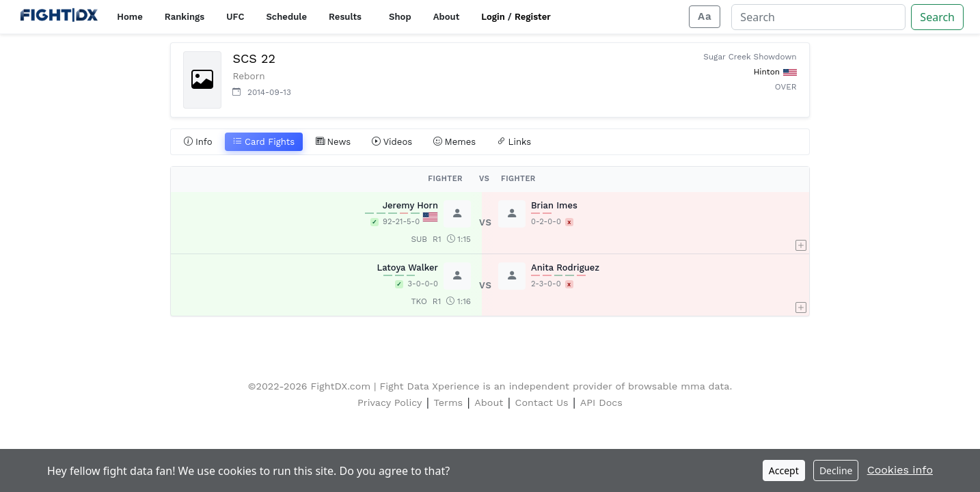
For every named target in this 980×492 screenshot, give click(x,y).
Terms (449, 402)
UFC (235, 17)
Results (345, 17)
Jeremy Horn (410, 205)
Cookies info (900, 470)
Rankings (185, 17)
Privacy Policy (390, 402)
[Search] (818, 17)
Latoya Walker (407, 268)
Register (533, 17)
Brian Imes (554, 205)
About (447, 17)
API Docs (601, 402)
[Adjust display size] (705, 17)
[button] (801, 223)
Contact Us (542, 402)
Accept (784, 470)
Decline (836, 470)
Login (493, 17)
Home (130, 17)
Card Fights (264, 142)
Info (198, 142)
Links (514, 142)
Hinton (767, 72)
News (334, 142)
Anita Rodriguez (565, 268)
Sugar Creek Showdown (750, 57)
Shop (400, 17)
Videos (392, 142)
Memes (455, 142)
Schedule (286, 17)
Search (937, 17)
